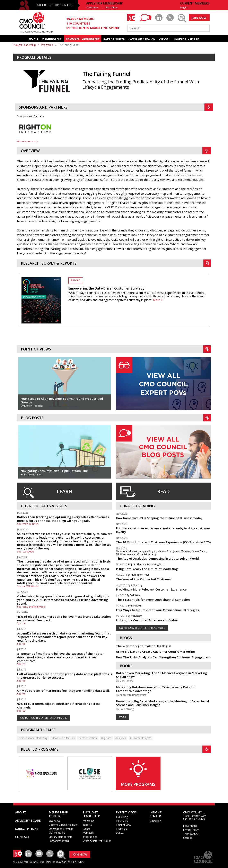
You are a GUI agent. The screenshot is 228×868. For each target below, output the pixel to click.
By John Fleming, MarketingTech (146, 565)
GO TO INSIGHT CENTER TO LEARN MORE (44, 718)
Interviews (122, 821)
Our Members (57, 833)
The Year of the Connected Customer (144, 579)
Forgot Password (59, 841)
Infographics (90, 837)
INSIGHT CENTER (186, 38)
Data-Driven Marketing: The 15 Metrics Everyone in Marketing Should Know (161, 675)
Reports (87, 825)
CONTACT (22, 837)
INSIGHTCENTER (156, 814)
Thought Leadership (24, 45)
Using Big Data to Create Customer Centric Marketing (155, 652)
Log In (184, 7)
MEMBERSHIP (52, 38)
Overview (92, 7)
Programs (47, 45)
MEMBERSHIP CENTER (55, 5)
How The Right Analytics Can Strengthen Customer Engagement (163, 657)
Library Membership (61, 837)
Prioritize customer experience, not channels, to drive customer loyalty (163, 530)
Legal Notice (190, 826)
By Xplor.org (135, 585)
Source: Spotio (26, 552)
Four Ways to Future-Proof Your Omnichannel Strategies (157, 610)
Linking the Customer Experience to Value (147, 620)
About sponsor (26, 141)
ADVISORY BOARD (142, 38)
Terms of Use (191, 834)
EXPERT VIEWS (114, 38)
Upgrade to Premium (61, 829)
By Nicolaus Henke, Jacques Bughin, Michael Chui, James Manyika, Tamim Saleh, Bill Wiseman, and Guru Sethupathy (161, 553)
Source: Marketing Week (31, 607)
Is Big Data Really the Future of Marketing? (148, 569)
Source (21, 623)
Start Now (111, 7)
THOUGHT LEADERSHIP (82, 38)
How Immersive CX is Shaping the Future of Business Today (159, 518)
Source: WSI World (28, 586)
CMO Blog (122, 817)
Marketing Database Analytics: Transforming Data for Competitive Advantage (156, 689)
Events (86, 829)
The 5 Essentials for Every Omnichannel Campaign (153, 600)
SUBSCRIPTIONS (27, 829)
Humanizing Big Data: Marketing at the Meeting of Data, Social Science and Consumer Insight (163, 703)
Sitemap (188, 838)
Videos (120, 833)
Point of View (124, 825)
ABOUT (165, 38)
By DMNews (133, 596)
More (156, 300)
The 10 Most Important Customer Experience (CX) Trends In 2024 (163, 542)
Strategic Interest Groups (97, 841)
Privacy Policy (191, 830)
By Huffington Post (138, 575)
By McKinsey (135, 616)
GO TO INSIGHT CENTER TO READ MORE (142, 628)
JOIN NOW (199, 18)
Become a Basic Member (63, 825)
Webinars (88, 833)
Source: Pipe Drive (28, 524)
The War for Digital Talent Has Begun (144, 646)
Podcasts (121, 829)
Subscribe (155, 821)
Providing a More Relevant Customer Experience (151, 589)
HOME (33, 38)
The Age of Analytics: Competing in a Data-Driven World (157, 559)
